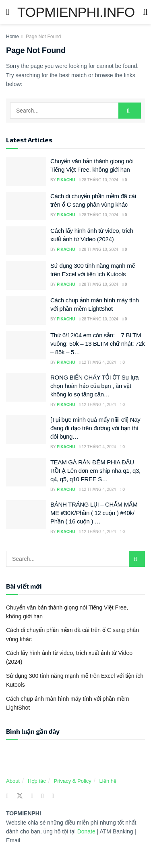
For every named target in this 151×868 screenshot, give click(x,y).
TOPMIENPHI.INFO (76, 12)
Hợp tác (37, 781)
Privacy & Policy (73, 781)
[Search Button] (130, 111)
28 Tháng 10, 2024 (99, 180)
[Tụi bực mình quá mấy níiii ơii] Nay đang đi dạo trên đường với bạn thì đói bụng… (95, 428)
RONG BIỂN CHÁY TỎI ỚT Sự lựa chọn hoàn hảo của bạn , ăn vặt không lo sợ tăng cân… (94, 386)
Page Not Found (43, 37)
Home (12, 37)
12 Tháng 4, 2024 (98, 362)
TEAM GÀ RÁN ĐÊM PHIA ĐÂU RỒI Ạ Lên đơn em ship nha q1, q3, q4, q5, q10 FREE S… (95, 471)
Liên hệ (108, 781)
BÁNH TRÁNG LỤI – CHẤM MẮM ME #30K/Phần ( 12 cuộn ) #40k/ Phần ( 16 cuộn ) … (94, 513)
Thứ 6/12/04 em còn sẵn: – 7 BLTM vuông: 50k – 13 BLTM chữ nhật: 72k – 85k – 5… (98, 344)
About (13, 781)
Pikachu (66, 180)
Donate (87, 831)
